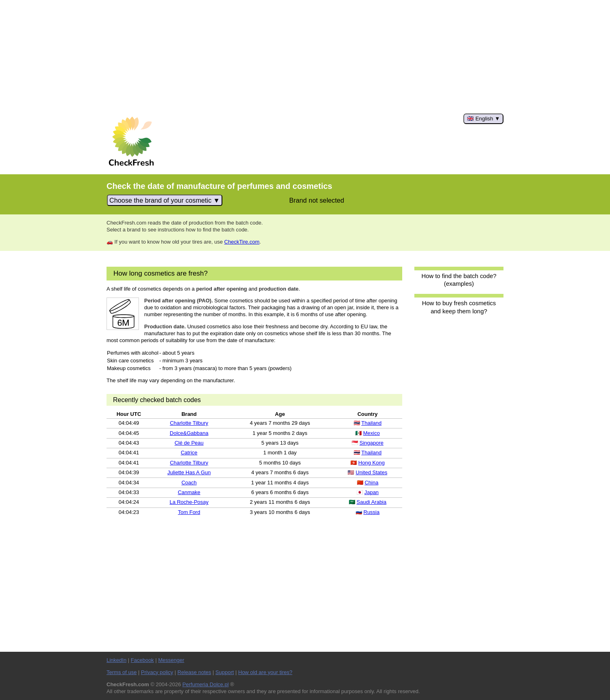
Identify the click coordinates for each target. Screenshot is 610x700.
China (371, 483)
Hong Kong (372, 463)
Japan (371, 492)
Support (225, 672)
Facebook (142, 660)
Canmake (189, 492)
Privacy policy (157, 672)
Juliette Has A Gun (189, 472)
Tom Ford (189, 512)
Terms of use (122, 672)
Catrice (189, 453)
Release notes (194, 672)
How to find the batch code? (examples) (459, 280)
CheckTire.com (242, 242)
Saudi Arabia (371, 502)
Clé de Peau (189, 443)
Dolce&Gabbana (189, 433)
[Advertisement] (305, 57)
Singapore (371, 443)
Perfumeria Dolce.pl (205, 684)
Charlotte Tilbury (189, 423)
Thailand (371, 423)
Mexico (372, 433)
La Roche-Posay (189, 502)
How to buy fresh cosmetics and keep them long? (459, 307)
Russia (371, 512)
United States (371, 472)
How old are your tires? (265, 672)
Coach (189, 483)
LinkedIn (116, 660)
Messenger (171, 660)
